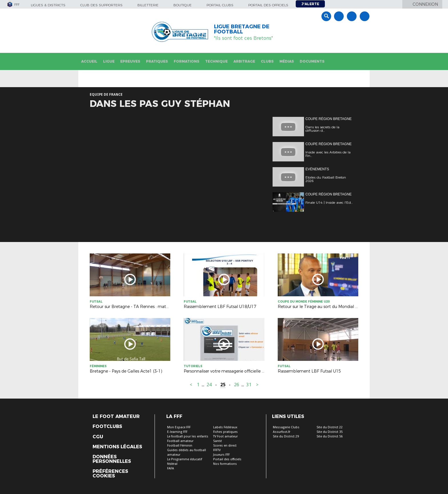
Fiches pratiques (225, 432)
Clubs (267, 61)
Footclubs (107, 427)
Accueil (89, 61)
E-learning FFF (177, 432)
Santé (217, 441)
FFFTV (217, 450)
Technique (216, 61)
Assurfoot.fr (282, 432)
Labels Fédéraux (225, 427)
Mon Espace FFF (179, 427)
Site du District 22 (330, 427)
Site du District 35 (330, 432)
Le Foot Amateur (116, 417)
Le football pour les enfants (188, 436)
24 (209, 385)
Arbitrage (244, 61)
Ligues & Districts (48, 5)
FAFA (171, 468)
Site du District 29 (286, 436)
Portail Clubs (220, 5)
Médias (287, 61)
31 (249, 385)
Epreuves (130, 61)
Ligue (109, 61)
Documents (312, 61)
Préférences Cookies (110, 474)
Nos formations (225, 464)
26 (237, 385)
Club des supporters (101, 5)
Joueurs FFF (221, 455)
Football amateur (180, 441)
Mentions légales (117, 447)
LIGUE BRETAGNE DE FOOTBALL (242, 29)
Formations (187, 61)
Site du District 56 (330, 436)
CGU (98, 437)
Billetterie (148, 5)
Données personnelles (112, 459)
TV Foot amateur (225, 436)
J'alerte (310, 4)
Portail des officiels (268, 5)
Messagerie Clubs (286, 427)
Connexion (425, 4)
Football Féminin (180, 446)
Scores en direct (225, 446)
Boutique (183, 5)
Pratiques (157, 61)
